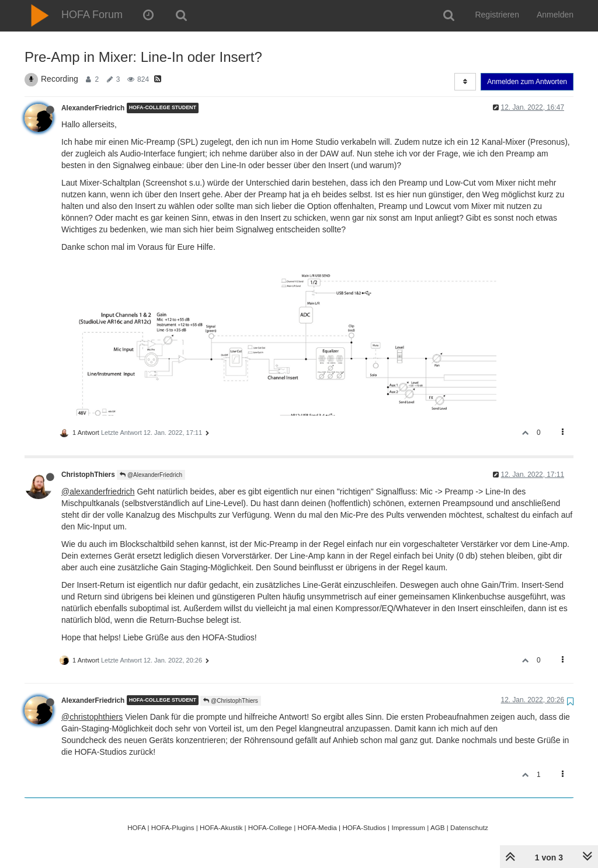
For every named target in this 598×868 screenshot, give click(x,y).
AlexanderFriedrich (93, 108)
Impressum (408, 827)
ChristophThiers (88, 475)
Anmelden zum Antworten (527, 82)
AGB (438, 827)
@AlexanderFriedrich (151, 475)
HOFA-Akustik (221, 827)
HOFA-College (270, 827)
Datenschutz (469, 827)
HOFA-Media (317, 827)
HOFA (136, 827)
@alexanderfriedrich (98, 491)
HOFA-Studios (364, 827)
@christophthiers (92, 717)
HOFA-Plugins (173, 827)
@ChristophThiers (231, 701)
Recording (60, 79)
